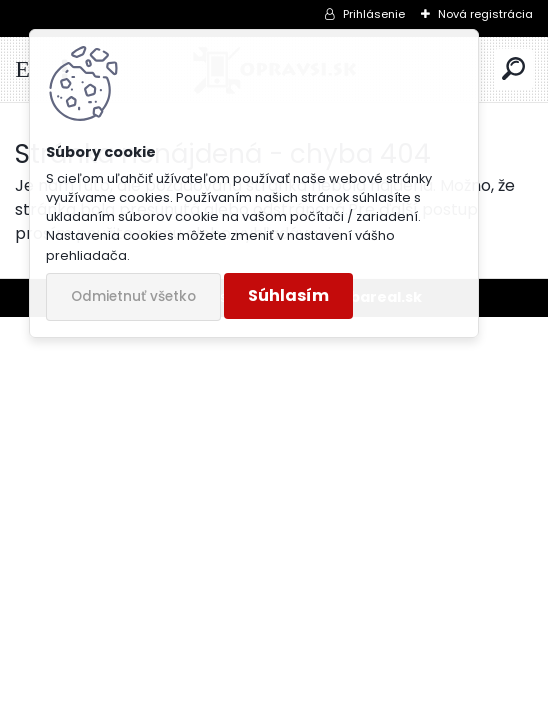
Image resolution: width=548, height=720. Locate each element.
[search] (513, 69)
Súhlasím (288, 295)
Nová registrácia (485, 14)
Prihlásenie (374, 14)
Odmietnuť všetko (133, 296)
